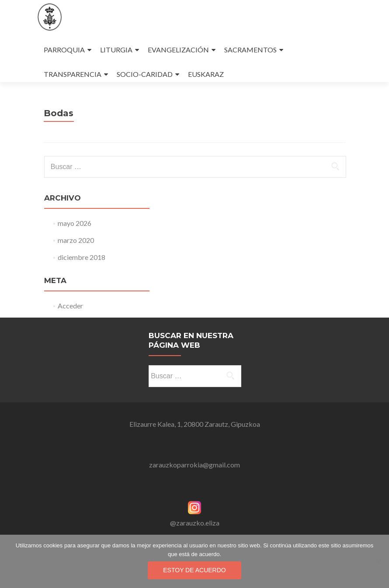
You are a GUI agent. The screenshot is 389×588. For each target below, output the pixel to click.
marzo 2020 (76, 240)
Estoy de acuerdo (194, 570)
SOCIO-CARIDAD (145, 74)
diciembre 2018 (82, 257)
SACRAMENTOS (250, 50)
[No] (378, 561)
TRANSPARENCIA (73, 74)
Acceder (70, 306)
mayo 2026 (75, 223)
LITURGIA (116, 50)
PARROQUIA (64, 50)
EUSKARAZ (206, 74)
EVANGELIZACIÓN (178, 50)
